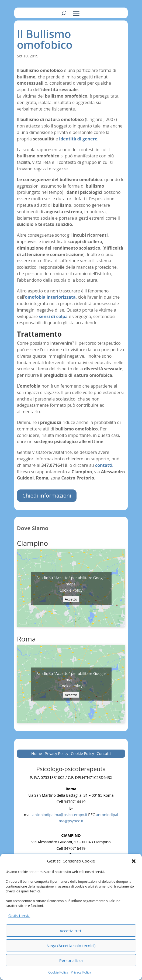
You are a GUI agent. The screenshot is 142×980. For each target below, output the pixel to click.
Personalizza (71, 960)
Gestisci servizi (19, 916)
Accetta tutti (71, 931)
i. (104, 465)
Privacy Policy (81, 972)
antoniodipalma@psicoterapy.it (60, 815)
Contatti (104, 754)
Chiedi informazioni (47, 496)
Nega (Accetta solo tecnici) (71, 946)
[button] (134, 861)
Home (37, 754)
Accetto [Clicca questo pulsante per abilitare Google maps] (71, 599)
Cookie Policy (58, 972)
